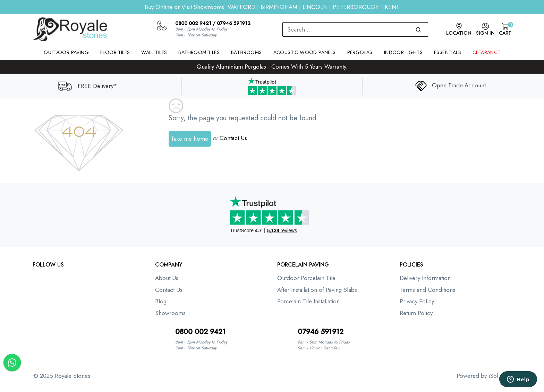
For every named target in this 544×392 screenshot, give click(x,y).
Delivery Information (425, 278)
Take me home (190, 139)
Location (459, 30)
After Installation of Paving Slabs (317, 290)
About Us (167, 278)
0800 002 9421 (193, 23)
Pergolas (360, 52)
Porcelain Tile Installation (308, 301)
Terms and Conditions (427, 290)
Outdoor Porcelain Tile (306, 278)
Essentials (448, 52)
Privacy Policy (417, 301)
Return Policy (416, 313)
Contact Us (233, 138)
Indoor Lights (403, 52)
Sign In (485, 30)
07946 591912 (234, 23)
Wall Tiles (154, 52)
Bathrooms (246, 52)
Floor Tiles (115, 52)
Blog (161, 301)
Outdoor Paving (66, 52)
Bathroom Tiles (199, 52)
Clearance (486, 52)
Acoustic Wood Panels (305, 52)
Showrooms (170, 313)
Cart (505, 29)
